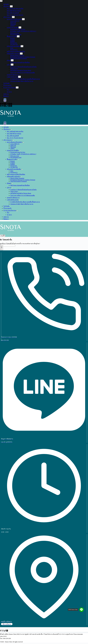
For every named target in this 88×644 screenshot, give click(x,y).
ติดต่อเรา (6, 219)
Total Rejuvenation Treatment (19, 181)
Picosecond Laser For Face (18, 152)
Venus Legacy (14, 191)
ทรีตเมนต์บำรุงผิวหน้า (14, 176)
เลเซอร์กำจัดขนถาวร (13, 198)
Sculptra (13, 163)
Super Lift (13, 145)
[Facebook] (1, 106)
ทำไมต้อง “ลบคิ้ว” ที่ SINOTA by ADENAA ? (23, 154)
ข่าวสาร (9, 215)
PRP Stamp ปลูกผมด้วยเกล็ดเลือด (20, 185)
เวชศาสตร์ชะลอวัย (13, 200)
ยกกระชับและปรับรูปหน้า (15, 142)
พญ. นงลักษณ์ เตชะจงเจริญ (15, 131)
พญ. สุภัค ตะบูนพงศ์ (13, 136)
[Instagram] (5, 106)
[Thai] (5, 122)
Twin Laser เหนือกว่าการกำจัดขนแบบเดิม (23, 195)
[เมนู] (3, 236)
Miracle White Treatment (17, 178)
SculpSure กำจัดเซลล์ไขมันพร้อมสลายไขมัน (23, 190)
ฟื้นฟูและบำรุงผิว (12, 159)
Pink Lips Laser (15, 156)
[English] (5, 124)
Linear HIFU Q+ (15, 144)
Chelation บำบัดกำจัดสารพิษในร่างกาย (22, 204)
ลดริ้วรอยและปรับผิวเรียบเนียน (16, 174)
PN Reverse (14, 166)
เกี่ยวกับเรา (7, 129)
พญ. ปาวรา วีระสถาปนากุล (15, 138)
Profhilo (13, 164)
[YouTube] (9, 106)
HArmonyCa (14, 172)
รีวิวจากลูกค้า (8, 208)
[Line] (3, 106)
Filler (12, 171)
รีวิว (8, 213)
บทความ (6, 217)
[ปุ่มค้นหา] (2, 248)
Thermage (13, 147)
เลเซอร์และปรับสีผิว (13, 150)
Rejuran (13, 161)
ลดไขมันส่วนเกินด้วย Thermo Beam (21, 193)
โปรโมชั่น (6, 206)
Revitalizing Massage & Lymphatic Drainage (23, 180)
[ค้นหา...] (8, 246)
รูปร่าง (9, 187)
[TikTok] (7, 106)
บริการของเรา (8, 140)
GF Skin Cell (14, 167)
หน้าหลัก (6, 127)
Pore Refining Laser (16, 157)
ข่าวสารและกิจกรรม (10, 210)
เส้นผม (9, 183)
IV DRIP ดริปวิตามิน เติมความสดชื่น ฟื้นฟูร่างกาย (25, 202)
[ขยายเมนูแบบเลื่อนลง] (11, 130)
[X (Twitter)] (11, 106)
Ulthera (12, 148)
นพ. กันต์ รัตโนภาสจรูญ (14, 134)
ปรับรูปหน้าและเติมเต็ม (14, 169)
